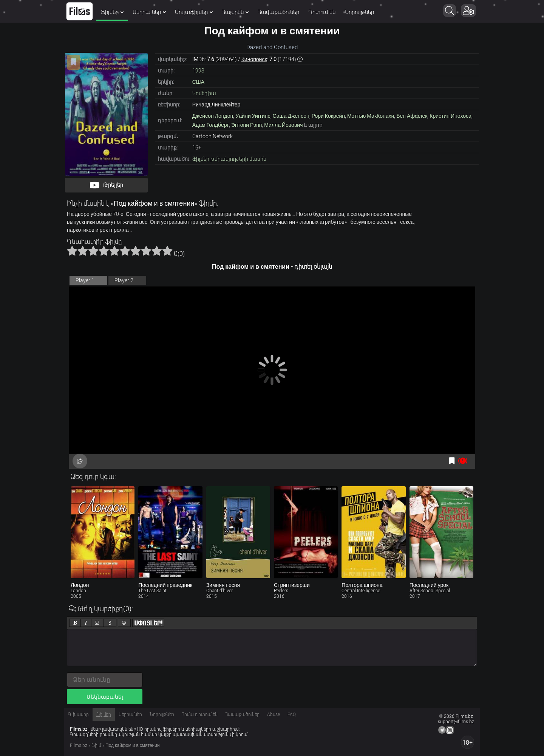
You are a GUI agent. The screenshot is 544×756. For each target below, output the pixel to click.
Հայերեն (235, 12)
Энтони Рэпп (247, 125)
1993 (198, 71)
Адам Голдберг (211, 125)
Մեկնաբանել (105, 697)
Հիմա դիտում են (200, 714)
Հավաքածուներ (278, 12)
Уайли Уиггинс (253, 116)
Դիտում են (322, 12)
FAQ (292, 714)
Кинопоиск (254, 59)
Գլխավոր (78, 714)
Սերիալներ (149, 12)
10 (167, 251)
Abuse (274, 714)
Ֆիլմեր (112, 12)
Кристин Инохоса (450, 116)
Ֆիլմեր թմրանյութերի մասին (229, 159)
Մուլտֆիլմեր (194, 12)
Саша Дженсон (291, 116)
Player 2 (124, 280)
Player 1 (85, 280)
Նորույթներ (359, 12)
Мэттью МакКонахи (371, 116)
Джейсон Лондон (213, 116)
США (198, 82)
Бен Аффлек (412, 116)
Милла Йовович (283, 125)
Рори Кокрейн (328, 116)
